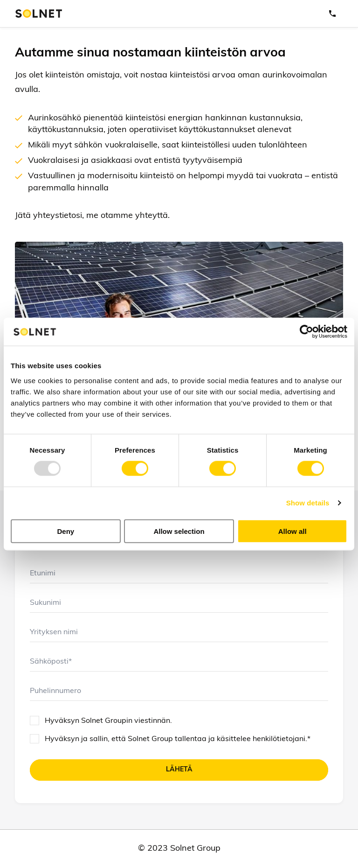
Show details (308, 503)
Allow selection (179, 531)
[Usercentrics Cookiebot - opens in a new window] (306, 332)
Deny (65, 531)
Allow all (293, 531)
